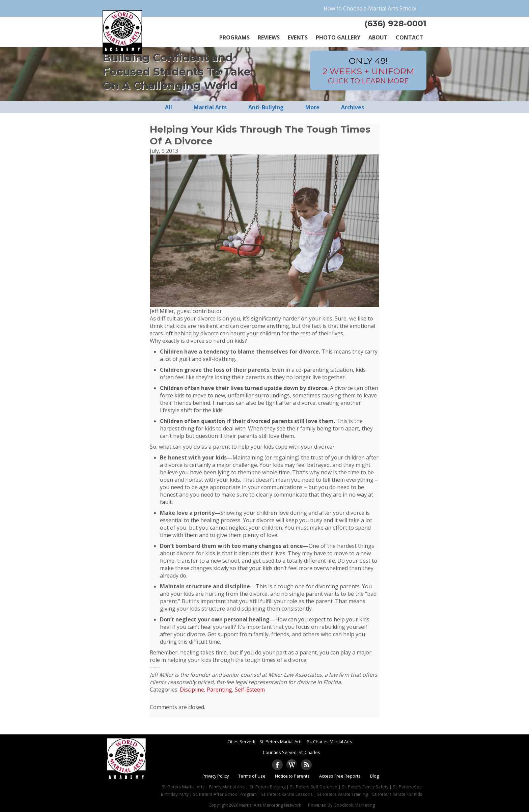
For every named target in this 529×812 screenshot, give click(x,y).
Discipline (192, 690)
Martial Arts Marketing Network (270, 805)
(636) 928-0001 (395, 23)
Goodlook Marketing (354, 805)
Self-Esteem (250, 690)
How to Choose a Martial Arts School (370, 8)
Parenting (219, 690)
